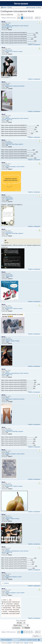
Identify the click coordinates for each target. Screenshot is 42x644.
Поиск (19, 15)
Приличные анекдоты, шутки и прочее (15, 167)
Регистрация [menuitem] (32, 7)
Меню (5, 7)
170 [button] (37, 18)
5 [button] (32, 18)
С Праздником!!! (9, 199)
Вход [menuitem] (39, 7)
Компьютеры (9, 143)
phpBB (18, 643)
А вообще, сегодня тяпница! (12, 341)
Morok (3, 22)
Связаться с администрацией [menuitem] (29, 640)
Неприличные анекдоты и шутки (13, 577)
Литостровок (21, 4)
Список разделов (6, 640)
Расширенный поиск (22, 15)
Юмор (8, 24)
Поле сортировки (21, 620)
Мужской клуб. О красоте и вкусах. (14, 52)
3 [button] (27, 18)
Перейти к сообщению (34, 45)
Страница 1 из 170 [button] (19, 18)
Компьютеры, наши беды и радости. (14, 144)
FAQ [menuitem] (10, 7)
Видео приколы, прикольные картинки (15, 86)
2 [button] (24, 18)
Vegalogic (26, 643)
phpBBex (10, 643)
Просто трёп (9, 50)
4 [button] (29, 18)
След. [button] (40, 18)
